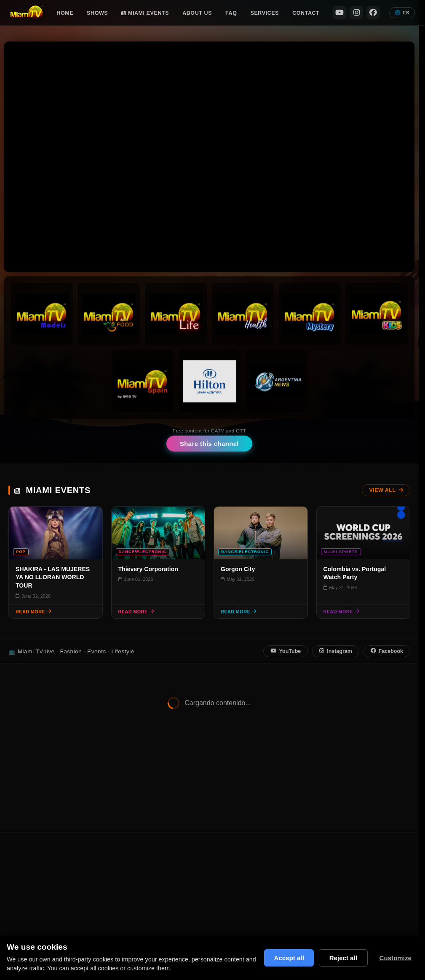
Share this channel (209, 444)
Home (65, 13)
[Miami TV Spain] (142, 381)
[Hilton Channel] (209, 381)
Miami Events (145, 13)
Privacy (324, 859)
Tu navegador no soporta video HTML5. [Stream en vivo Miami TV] (209, 157)
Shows (97, 13)
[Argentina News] (277, 381)
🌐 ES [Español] (402, 13)
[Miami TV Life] (176, 314)
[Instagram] (356, 13)
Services (265, 13)
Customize (395, 958)
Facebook (387, 651)
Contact (306, 13)
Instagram (336, 651)
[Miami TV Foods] (109, 314)
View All (386, 490)
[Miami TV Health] (243, 314)
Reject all (343, 958)
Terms (351, 859)
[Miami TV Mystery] (310, 314)
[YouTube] (339, 13)
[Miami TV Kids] (377, 314)
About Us (197, 13)
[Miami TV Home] (27, 13)
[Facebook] (373, 13)
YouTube (286, 651)
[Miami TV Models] (42, 314)
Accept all (288, 958)
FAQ (231, 13)
